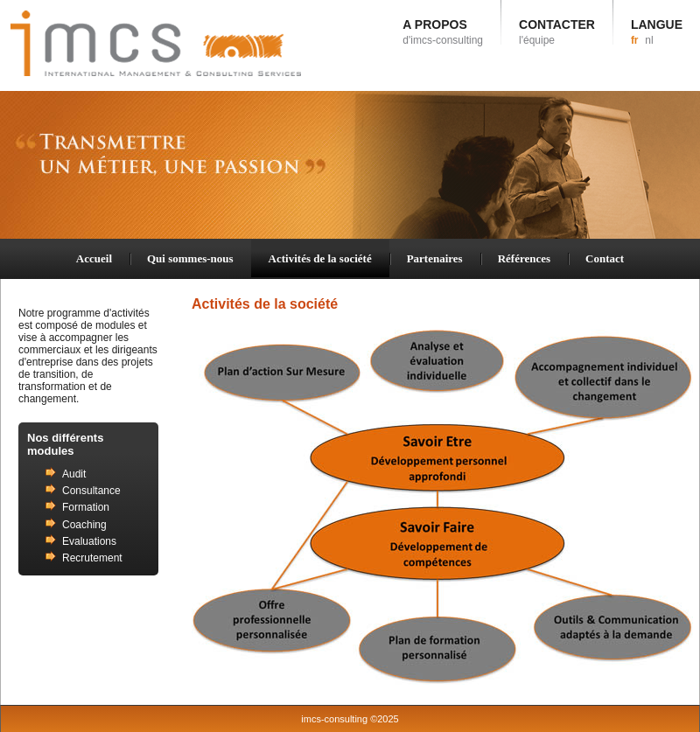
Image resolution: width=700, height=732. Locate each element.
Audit (74, 474)
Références (524, 258)
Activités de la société (320, 258)
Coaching (84, 525)
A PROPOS (443, 32)
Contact (605, 258)
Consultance (91, 491)
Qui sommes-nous (190, 258)
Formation (86, 507)
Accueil (94, 258)
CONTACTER (557, 32)
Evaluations (89, 541)
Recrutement (92, 558)
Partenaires (435, 258)
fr (635, 40)
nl (649, 40)
